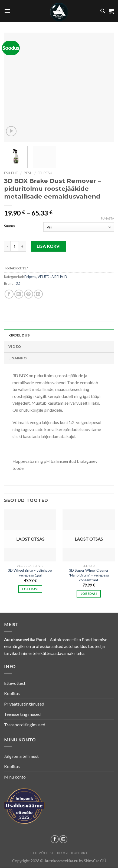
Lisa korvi (49, 246)
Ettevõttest (15, 683)
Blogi (63, 853)
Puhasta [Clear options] (107, 218)
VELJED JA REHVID (52, 277)
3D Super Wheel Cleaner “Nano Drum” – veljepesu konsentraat (89, 575)
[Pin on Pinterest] (29, 294)
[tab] (59, 335)
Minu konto (15, 777)
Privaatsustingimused (24, 704)
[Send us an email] (63, 839)
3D (18, 283)
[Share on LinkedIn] (38, 294)
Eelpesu (45, 173)
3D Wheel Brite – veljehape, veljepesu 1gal (30, 573)
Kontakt (79, 853)
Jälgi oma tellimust (21, 756)
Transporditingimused (25, 725)
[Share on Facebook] (9, 294)
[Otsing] (103, 11)
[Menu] (7, 11)
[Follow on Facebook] (55, 839)
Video (15, 347)
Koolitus (12, 693)
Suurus (9, 226)
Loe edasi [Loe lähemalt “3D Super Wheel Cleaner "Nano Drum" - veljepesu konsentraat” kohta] (89, 594)
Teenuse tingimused (22, 714)
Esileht (11, 173)
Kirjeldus (19, 335)
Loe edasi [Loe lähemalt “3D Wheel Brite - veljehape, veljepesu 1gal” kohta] (30, 589)
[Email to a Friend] (19, 294)
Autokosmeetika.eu (61, 861)
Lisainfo (18, 358)
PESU (28, 173)
